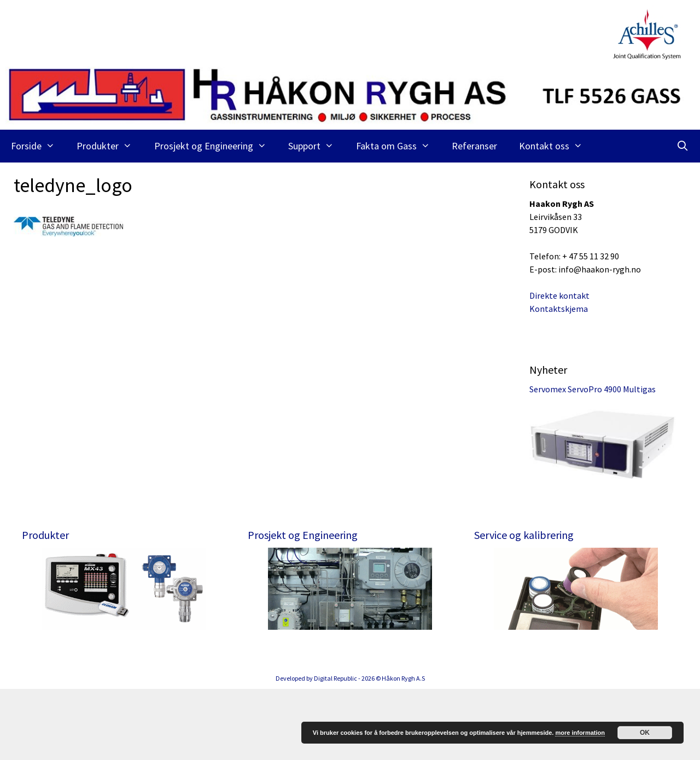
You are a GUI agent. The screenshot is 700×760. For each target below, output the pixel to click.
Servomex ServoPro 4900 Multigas (593, 389)
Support (316, 146)
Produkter (110, 146)
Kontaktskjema (559, 309)
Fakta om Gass (398, 146)
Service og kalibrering (524, 535)
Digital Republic (336, 749)
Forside (38, 146)
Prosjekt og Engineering (216, 146)
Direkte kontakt (559, 295)
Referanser (474, 146)
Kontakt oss (556, 146)
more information (580, 733)
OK (645, 733)
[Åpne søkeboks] (683, 146)
